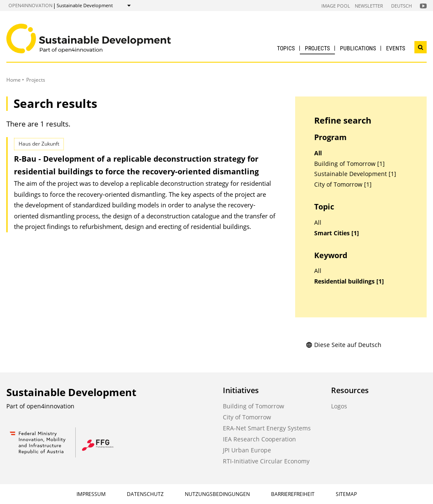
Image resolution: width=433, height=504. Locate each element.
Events (396, 48)
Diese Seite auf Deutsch (344, 345)
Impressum (91, 494)
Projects (317, 48)
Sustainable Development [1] (355, 174)
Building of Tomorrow (253, 406)
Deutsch (401, 6)
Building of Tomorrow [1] (349, 164)
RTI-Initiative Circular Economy (266, 461)
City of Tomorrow (247, 417)
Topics (286, 48)
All (318, 153)
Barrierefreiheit (293, 494)
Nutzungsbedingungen (217, 494)
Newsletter (369, 6)
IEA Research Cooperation (259, 439)
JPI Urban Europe (247, 450)
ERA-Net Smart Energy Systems (267, 428)
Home (14, 80)
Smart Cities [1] (337, 233)
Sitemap (346, 494)
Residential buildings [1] (349, 281)
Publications (358, 48)
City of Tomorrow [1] (343, 185)
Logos (339, 406)
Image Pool (336, 6)
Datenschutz (145, 494)
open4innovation (30, 5)
